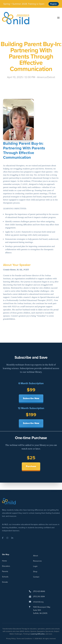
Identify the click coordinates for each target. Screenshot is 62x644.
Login (35, 566)
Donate (5, 582)
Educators (6, 566)
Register (54, 4)
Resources (37, 561)
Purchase (31, 466)
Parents (5, 571)
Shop (35, 572)
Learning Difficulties (38, 634)
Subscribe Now (31, 398)
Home (4, 561)
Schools (5, 577)
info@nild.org (38, 602)
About (36, 556)
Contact (36, 577)
